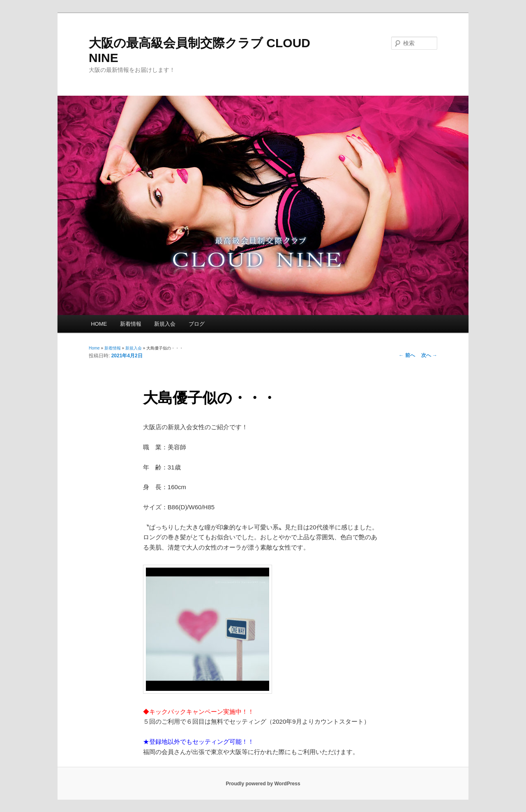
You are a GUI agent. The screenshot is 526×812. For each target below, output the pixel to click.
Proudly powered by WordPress (263, 784)
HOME (99, 324)
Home (94, 348)
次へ (429, 355)
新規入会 (165, 324)
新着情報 (131, 324)
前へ (407, 355)
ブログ (197, 324)
